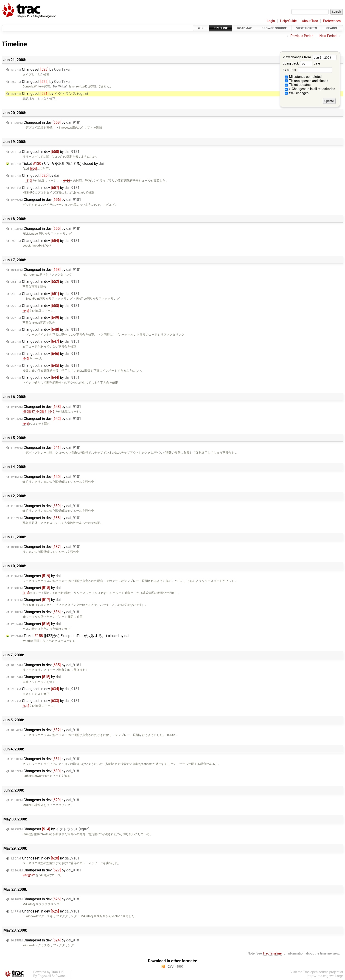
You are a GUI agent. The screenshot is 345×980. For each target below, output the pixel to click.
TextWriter (59, 86)
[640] (39, 411)
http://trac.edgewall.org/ (325, 976)
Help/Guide (288, 21)
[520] (34, 169)
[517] (26, 593)
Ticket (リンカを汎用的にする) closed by (57, 164)
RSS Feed (175, 966)
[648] (26, 311)
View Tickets (307, 28)
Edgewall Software (51, 976)
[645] (26, 358)
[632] (26, 706)
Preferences (332, 21)
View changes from (310, 57)
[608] (26, 875)
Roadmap (245, 28)
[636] (26, 411)
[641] (45, 411)
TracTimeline (272, 953)
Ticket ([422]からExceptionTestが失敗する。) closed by (70, 636)
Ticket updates (298, 85)
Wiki (201, 28)
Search (332, 28)
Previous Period (302, 36)
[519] (29, 181)
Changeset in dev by (46, 122)
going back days (302, 63)
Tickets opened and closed (307, 81)
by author (307, 70)
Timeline (221, 28)
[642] (52, 411)
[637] (32, 411)
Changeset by (41, 69)
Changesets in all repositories (310, 89)
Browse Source (274, 28)
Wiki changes (297, 93)
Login (271, 21)
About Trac (310, 21)
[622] (32, 875)
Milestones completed (303, 77)
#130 (67, 181)
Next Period (328, 36)
